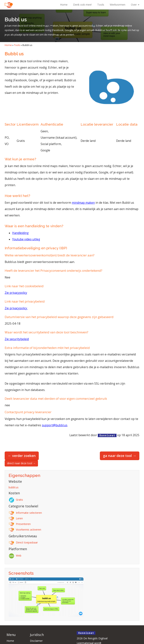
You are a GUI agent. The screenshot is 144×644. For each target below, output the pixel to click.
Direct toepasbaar (24, 542)
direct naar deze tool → (21, 463)
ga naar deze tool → (120, 456)
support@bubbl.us (55, 425)
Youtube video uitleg (26, 239)
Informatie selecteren (26, 513)
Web (16, 556)
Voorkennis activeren (26, 530)
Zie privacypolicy (16, 293)
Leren (16, 518)
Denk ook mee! (82, 5)
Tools (101, 5)
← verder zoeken (22, 456)
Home (64, 5)
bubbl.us (14, 487)
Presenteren (20, 524)
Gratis (16, 500)
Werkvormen (118, 5)
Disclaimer (36, 641)
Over (135, 5)
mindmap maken (83, 203)
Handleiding (20, 233)
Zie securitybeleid (17, 339)
